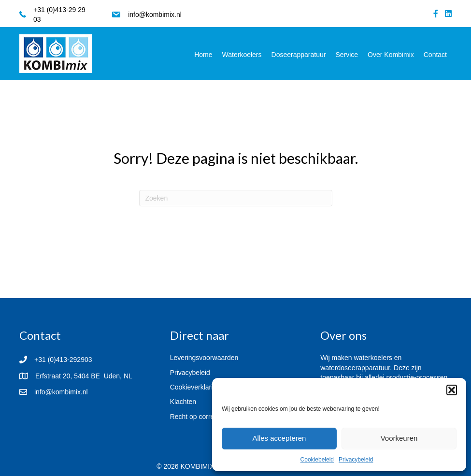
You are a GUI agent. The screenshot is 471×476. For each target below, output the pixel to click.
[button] (452, 390)
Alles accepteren (279, 438)
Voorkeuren (399, 438)
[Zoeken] (236, 198)
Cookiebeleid (317, 460)
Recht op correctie (198, 417)
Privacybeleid (356, 460)
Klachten (183, 402)
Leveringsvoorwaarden (204, 358)
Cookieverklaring (195, 387)
